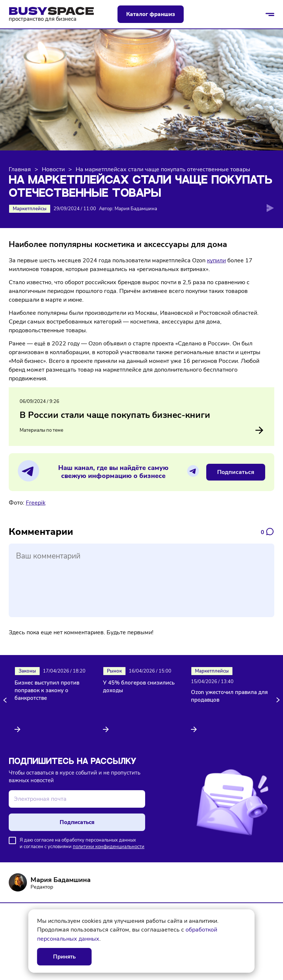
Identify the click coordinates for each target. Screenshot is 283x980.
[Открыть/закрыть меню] (270, 14)
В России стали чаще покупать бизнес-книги (115, 415)
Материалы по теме (141, 430)
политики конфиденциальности (109, 847)
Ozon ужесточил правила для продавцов (229, 696)
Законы (27, 671)
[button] (6, 700)
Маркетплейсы (30, 209)
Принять (64, 957)
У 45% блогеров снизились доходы (139, 687)
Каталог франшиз (151, 14)
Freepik (36, 503)
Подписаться (236, 472)
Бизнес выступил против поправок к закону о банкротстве (47, 690)
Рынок (114, 671)
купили (216, 260)
